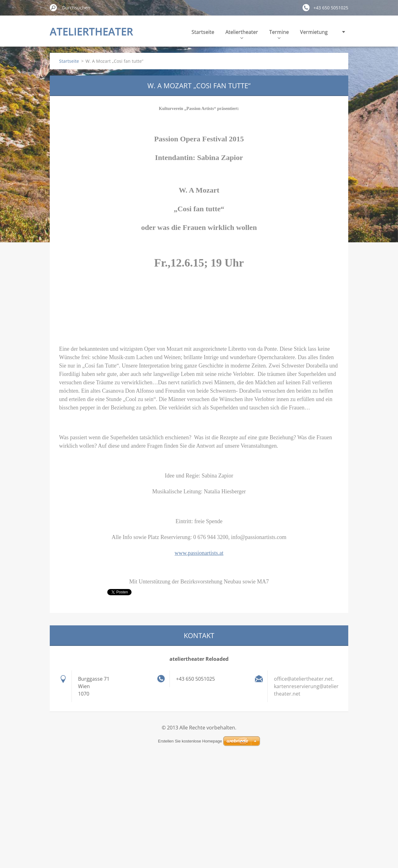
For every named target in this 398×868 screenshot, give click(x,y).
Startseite (203, 32)
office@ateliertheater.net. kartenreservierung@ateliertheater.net (306, 686)
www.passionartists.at (199, 553)
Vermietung (314, 32)
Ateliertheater (242, 34)
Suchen (53, 7)
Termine (279, 34)
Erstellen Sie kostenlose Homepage (190, 741)
